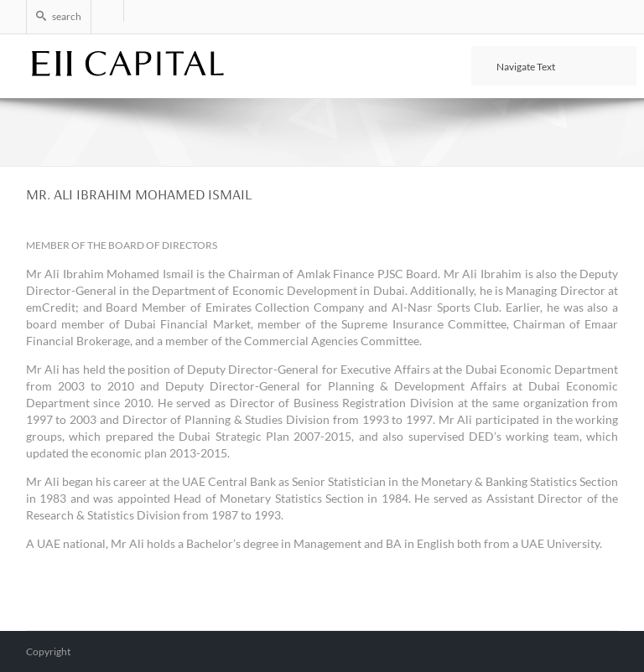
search (59, 16)
